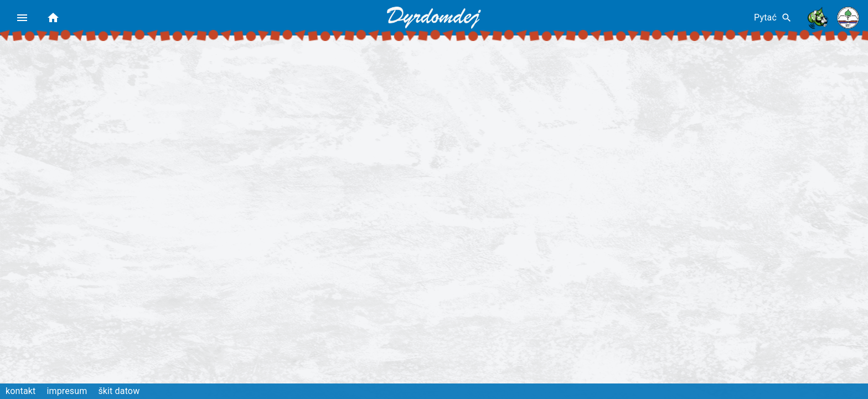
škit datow (119, 391)
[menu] (22, 18)
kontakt (20, 391)
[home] (53, 18)
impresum (67, 391)
